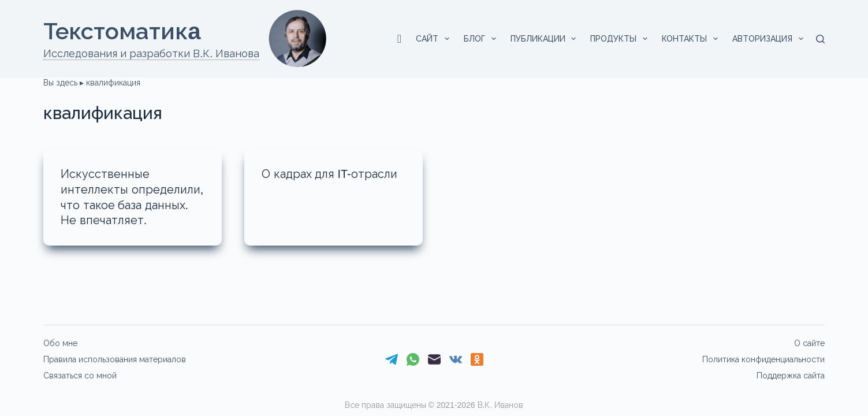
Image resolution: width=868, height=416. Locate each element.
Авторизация (770, 39)
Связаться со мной (80, 376)
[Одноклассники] (477, 359)
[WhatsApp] (413, 359)
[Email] (434, 359)
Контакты (692, 39)
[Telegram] (392, 359)
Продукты (621, 39)
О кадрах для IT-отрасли (330, 174)
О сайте (809, 343)
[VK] (456, 359)
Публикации (546, 39)
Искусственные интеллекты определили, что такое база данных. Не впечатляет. (126, 204)
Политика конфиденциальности (763, 359)
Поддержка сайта (791, 376)
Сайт (435, 39)
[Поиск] (820, 39)
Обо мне (60, 343)
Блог (482, 39)
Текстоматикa (122, 31)
